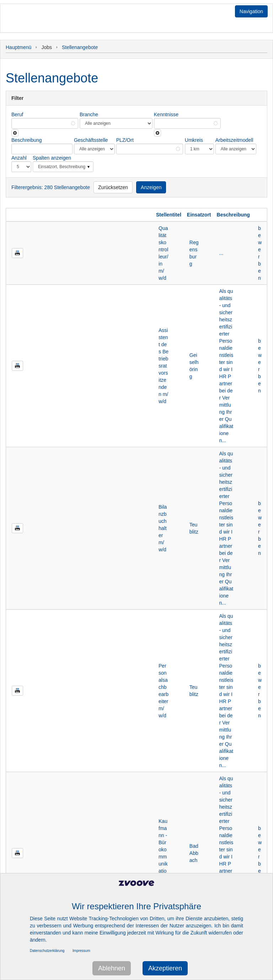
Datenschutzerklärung (47, 951)
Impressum (81, 951)
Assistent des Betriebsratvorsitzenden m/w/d (164, 366)
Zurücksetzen (113, 187)
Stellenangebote (80, 47)
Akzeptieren (165, 968)
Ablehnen (112, 968)
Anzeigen (151, 187)
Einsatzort (199, 215)
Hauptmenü (18, 47)
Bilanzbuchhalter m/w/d (163, 528)
